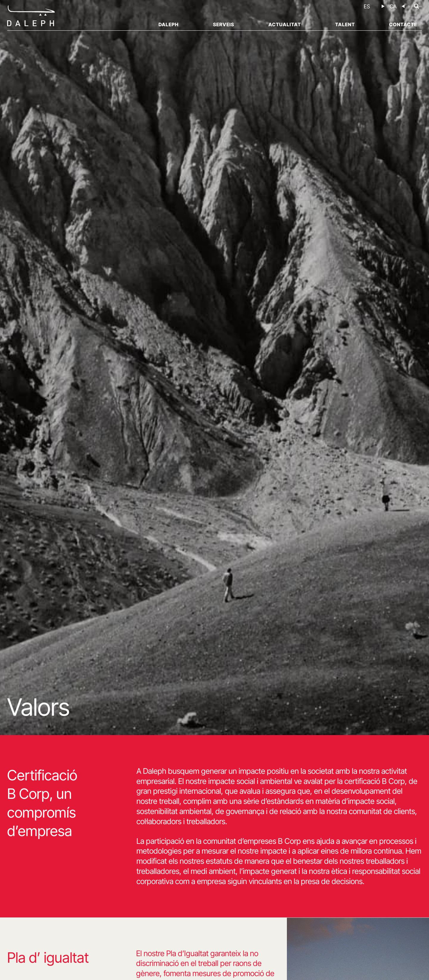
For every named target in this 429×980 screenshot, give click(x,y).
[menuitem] (367, 6)
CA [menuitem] (393, 6)
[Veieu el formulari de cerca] (416, 6)
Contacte (403, 24)
